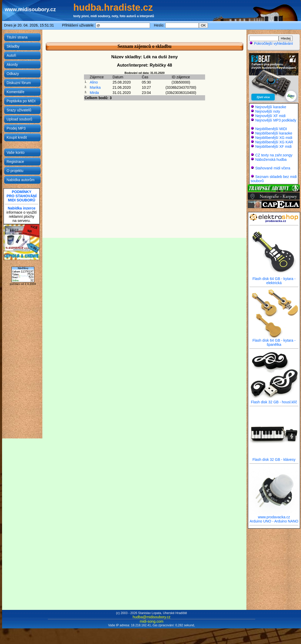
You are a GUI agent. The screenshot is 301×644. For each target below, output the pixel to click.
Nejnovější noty (268, 111)
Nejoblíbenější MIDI (271, 129)
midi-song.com (151, 621)
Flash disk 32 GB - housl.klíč (274, 400)
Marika (95, 87)
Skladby (13, 46)
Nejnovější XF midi (270, 116)
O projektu (15, 171)
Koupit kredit (17, 137)
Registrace (15, 162)
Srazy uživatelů (19, 110)
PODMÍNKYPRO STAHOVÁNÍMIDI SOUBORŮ (22, 196)
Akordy (12, 65)
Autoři (11, 55)
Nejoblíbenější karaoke (274, 133)
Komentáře (15, 92)
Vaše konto (15, 152)
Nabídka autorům (20, 180)
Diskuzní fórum (19, 83)
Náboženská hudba (271, 160)
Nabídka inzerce (22, 208)
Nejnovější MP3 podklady (276, 120)
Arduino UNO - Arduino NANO (274, 521)
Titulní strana (17, 37)
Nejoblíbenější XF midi (273, 146)
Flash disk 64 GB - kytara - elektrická (274, 279)
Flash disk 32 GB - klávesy (274, 458)
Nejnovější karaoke (271, 107)
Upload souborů (19, 119)
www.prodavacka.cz (274, 515)
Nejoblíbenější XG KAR (274, 142)
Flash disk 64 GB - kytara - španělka (274, 341)
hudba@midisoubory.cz (151, 617)
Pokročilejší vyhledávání (271, 43)
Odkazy (13, 74)
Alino (94, 82)
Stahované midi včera (273, 168)
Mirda (94, 93)
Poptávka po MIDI (21, 101)
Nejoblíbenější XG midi (274, 138)
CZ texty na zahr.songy (274, 155)
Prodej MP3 (16, 128)
